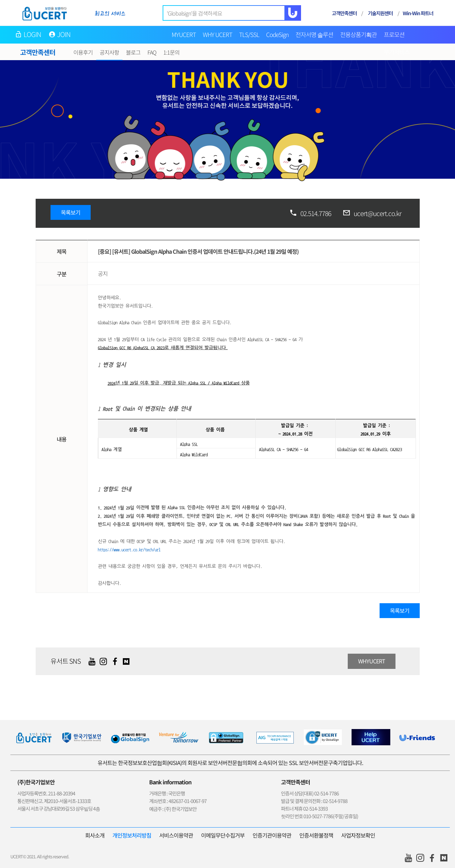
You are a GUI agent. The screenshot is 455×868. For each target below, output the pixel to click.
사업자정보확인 (358, 835)
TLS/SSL (249, 34)
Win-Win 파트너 (418, 13)
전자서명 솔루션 (314, 34)
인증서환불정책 (316, 835)
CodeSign (277, 34)
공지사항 (109, 52)
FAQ (152, 52)
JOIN (64, 34)
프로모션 (394, 34)
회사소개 (95, 835)
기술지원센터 (380, 13)
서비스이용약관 (176, 835)
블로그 (133, 52)
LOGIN (33, 34)
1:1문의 (171, 52)
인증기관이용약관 (272, 835)
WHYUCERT (372, 661)
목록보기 (71, 212)
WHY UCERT (217, 34)
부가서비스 (397, 52)
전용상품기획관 (358, 34)
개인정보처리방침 (132, 835)
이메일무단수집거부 (223, 835)
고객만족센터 (344, 13)
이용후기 (83, 52)
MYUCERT (184, 34)
